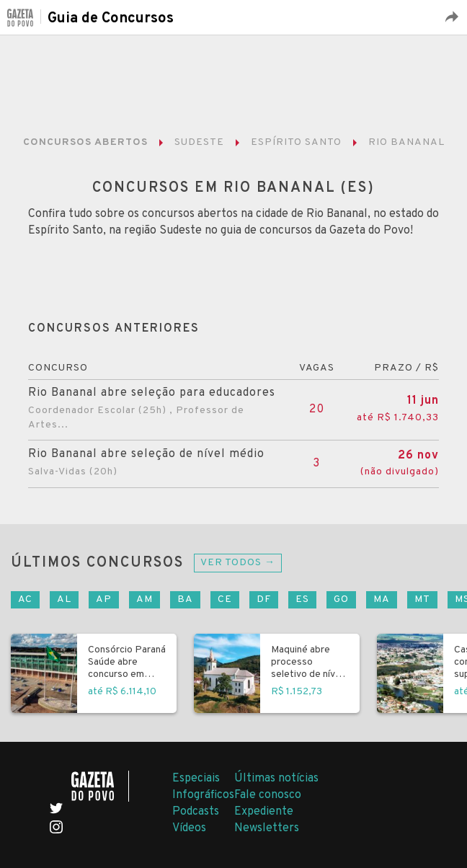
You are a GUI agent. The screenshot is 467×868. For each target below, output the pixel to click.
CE (225, 599)
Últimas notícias (276, 779)
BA (185, 599)
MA (382, 599)
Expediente (264, 812)
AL (64, 599)
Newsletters (267, 828)
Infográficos (203, 795)
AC (25, 599)
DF (264, 599)
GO (341, 599)
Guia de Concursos (111, 19)
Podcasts (196, 812)
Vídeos (189, 828)
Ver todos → (238, 563)
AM (144, 599)
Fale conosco (268, 795)
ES (302, 599)
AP (104, 599)
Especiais (196, 779)
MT (422, 599)
